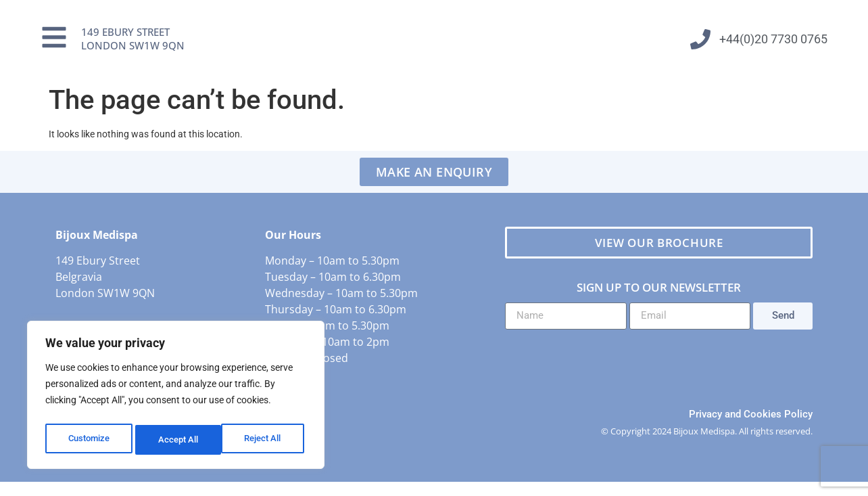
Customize (89, 440)
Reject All (177, 440)
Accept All (265, 440)
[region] (176, 398)
